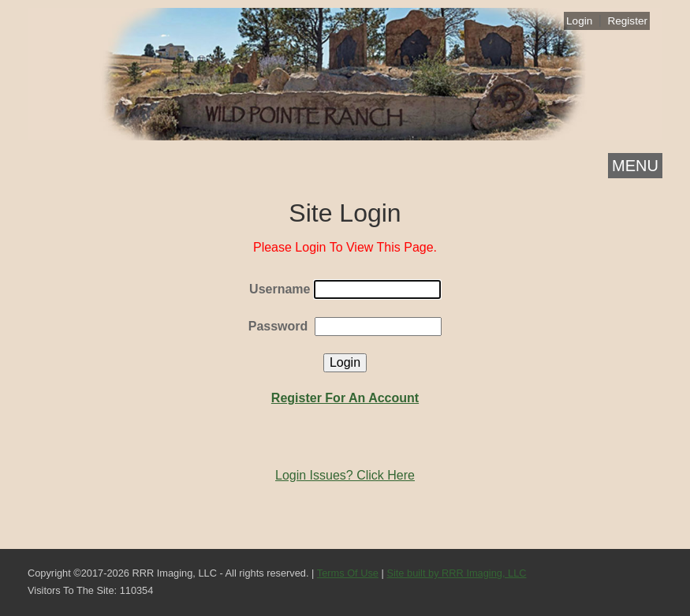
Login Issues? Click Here (345, 475)
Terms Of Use (348, 573)
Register (627, 21)
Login (579, 21)
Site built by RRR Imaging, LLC (456, 573)
